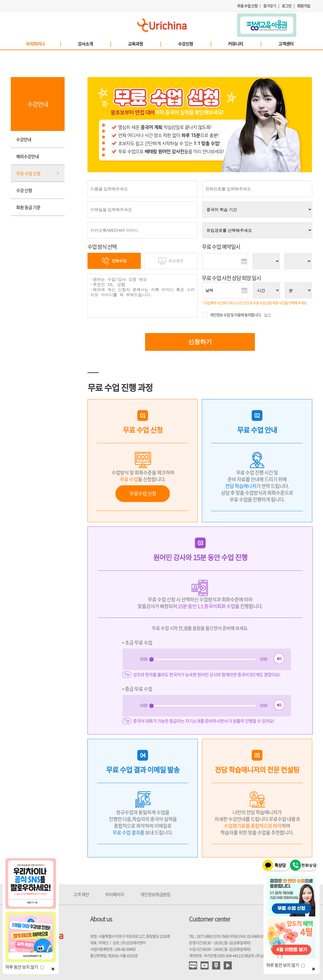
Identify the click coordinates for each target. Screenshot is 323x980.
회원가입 (304, 6)
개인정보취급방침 (155, 894)
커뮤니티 (244, 44)
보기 (267, 315)
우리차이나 (43, 44)
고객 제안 (81, 894)
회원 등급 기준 (28, 207)
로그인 (287, 6)
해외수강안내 (27, 156)
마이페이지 (115, 894)
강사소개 (94, 44)
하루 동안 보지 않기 (25, 967)
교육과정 (144, 44)
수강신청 (194, 44)
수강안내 (24, 139)
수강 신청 (24, 190)
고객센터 (286, 44)
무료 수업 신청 (247, 6)
